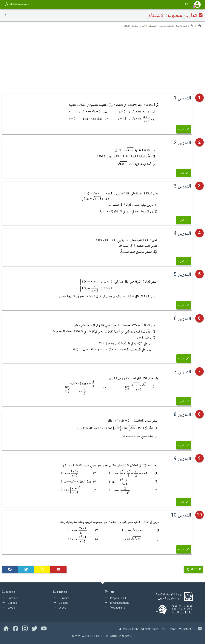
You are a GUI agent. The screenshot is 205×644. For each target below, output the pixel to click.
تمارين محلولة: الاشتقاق (129, 26)
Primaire (10, 598)
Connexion (128, 629)
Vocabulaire (115, 608)
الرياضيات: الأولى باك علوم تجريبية (175, 26)
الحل (184, 129)
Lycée (8, 608)
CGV (173, 629)
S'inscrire (150, 629)
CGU (165, 629)
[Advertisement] (102, 60)
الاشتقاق (149, 26)
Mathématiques (17, 4)
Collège (9, 603)
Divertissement (117, 603)
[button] (197, 4)
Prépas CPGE (116, 598)
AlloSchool (91, 636)
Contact (187, 629)
